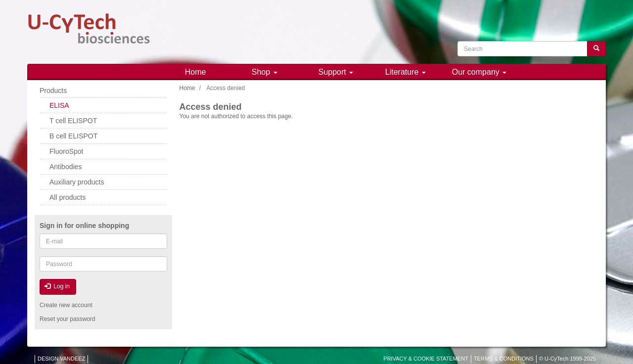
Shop (265, 72)
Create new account (66, 305)
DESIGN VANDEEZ (61, 359)
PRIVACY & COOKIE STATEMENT (426, 359)
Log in (57, 286)
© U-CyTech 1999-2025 (567, 359)
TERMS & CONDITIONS (504, 359)
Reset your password (68, 319)
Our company (479, 72)
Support (336, 72)
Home (196, 72)
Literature (406, 72)
